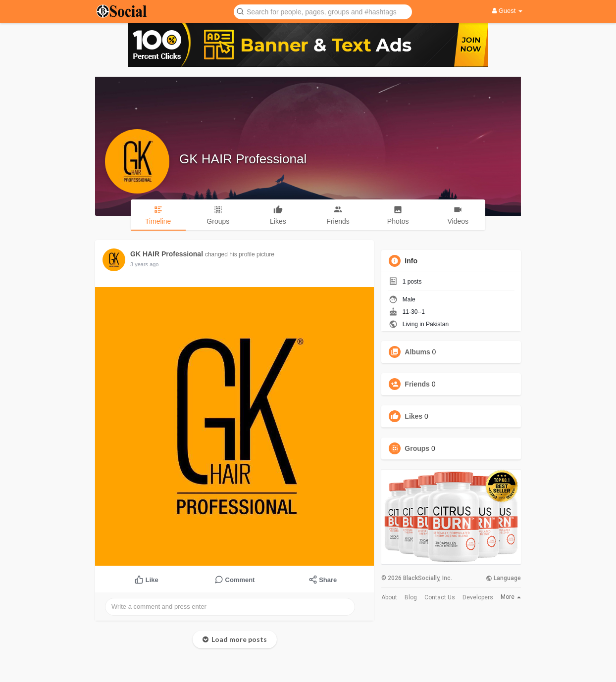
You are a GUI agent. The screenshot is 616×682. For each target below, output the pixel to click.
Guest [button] (507, 11)
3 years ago (144, 264)
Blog (411, 597)
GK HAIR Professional (243, 159)
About (389, 597)
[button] (323, 11)
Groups (417, 448)
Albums (417, 352)
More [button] (511, 597)
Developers (478, 597)
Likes (413, 416)
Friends (417, 384)
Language (503, 578)
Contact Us (440, 597)
